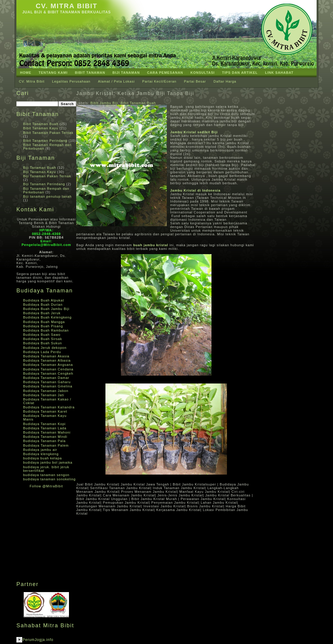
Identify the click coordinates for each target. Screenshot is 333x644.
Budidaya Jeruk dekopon (45, 348)
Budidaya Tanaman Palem (46, 445)
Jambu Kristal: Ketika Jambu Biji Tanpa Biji (135, 93)
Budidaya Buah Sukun (43, 343)
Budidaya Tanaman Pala (44, 441)
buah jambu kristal (151, 245)
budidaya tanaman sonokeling (49, 479)
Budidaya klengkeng (41, 454)
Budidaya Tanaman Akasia (46, 356)
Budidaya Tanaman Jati (44, 395)
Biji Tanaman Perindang (44, 184)
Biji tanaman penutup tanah (47, 196)
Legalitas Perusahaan (71, 81)
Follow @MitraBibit (46, 486)
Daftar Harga (225, 81)
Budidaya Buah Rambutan (46, 330)
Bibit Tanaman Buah (41, 124)
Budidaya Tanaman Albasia (47, 360)
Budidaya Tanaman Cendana (48, 369)
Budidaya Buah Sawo (42, 335)
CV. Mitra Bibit (66, 6)
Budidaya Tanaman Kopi (44, 424)
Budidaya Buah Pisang (43, 326)
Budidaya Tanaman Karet (45, 411)
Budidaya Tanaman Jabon (46, 391)
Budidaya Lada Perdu (42, 352)
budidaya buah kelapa (43, 458)
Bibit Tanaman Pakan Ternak (48, 133)
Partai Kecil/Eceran (159, 81)
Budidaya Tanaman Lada (45, 428)
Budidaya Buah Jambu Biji (46, 309)
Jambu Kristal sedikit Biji (194, 132)
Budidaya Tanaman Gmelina (48, 386)
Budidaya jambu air (40, 450)
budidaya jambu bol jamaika (48, 462)
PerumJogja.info (38, 640)
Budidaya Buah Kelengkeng (47, 317)
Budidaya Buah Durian (43, 305)
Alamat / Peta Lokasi (116, 81)
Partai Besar (195, 81)
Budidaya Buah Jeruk (42, 313)
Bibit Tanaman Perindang (45, 141)
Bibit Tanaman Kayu (41, 128)
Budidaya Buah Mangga (44, 322)
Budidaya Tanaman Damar (46, 378)
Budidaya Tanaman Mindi (45, 437)
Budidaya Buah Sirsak (43, 339)
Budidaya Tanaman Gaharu (47, 382)
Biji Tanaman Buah (40, 168)
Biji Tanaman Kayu (39, 172)
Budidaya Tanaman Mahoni (47, 432)
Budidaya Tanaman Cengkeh (48, 373)
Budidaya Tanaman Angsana (48, 365)
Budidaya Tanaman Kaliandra (49, 407)
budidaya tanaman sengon (46, 475)
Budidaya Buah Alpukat (44, 300)
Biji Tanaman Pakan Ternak (47, 176)
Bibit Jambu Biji (104, 103)
